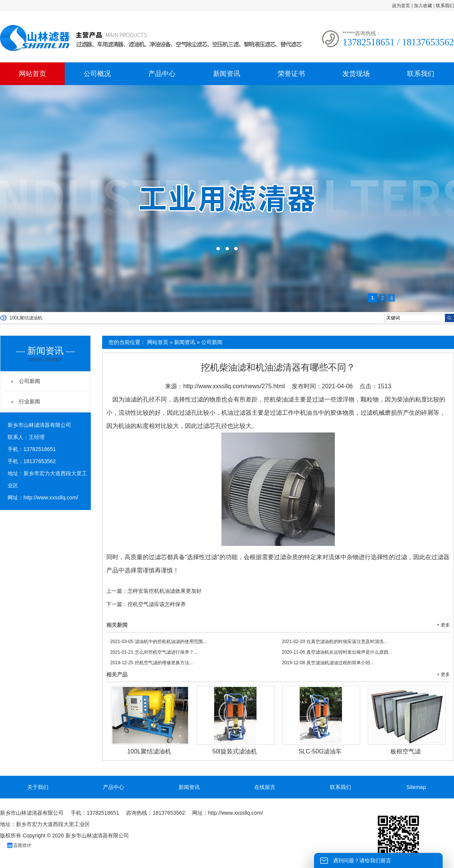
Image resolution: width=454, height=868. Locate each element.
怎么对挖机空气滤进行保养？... (154, 652)
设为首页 (401, 6)
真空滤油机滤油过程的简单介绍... (328, 663)
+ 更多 (443, 625)
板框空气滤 (406, 751)
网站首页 (33, 74)
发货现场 (356, 74)
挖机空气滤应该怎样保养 (157, 604)
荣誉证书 (291, 74)
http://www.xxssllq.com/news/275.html (234, 386)
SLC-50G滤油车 (320, 751)
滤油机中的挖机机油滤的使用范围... (158, 642)
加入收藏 (423, 6)
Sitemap (416, 787)
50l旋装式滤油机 (234, 751)
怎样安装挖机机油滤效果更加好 (165, 591)
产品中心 (162, 74)
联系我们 (445, 6)
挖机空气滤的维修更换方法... (152, 663)
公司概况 (97, 74)
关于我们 (38, 787)
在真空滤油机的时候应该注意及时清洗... (335, 642)
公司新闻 (212, 342)
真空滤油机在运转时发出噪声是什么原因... (337, 652)
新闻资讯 (227, 74)
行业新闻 (30, 401)
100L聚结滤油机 (26, 318)
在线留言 (265, 787)
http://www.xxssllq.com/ (51, 498)
